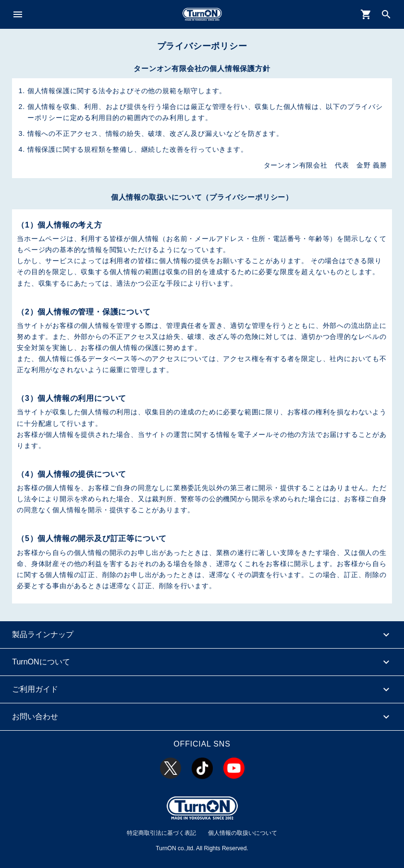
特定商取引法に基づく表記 (161, 833)
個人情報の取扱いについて (243, 833)
